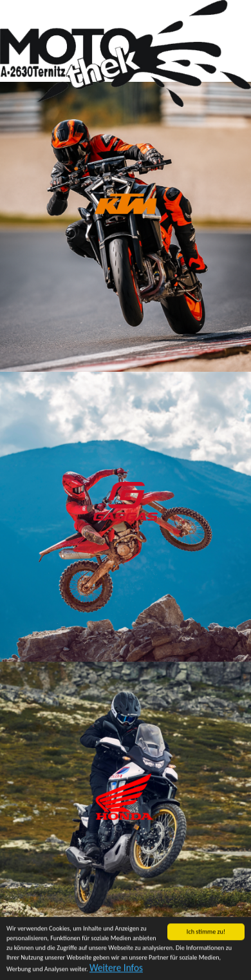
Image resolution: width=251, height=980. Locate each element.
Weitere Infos (116, 968)
